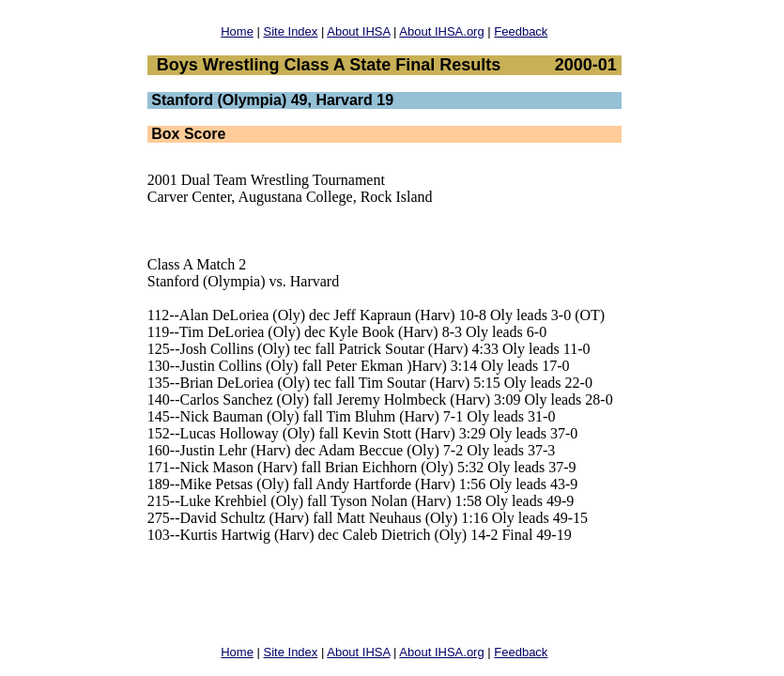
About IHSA (358, 31)
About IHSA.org (441, 31)
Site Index (291, 31)
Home (237, 31)
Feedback (521, 31)
